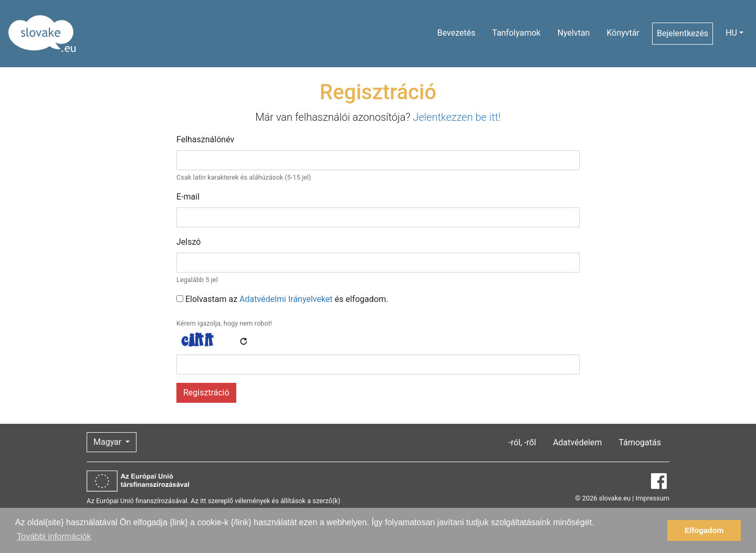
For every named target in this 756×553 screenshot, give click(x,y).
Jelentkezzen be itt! (456, 117)
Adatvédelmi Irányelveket (286, 299)
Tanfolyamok (516, 33)
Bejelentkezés (682, 33)
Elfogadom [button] (704, 530)
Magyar (108, 442)
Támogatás (640, 442)
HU (731, 33)
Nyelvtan (574, 33)
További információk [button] (54, 536)
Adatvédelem (577, 442)
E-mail (188, 197)
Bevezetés (456, 33)
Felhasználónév (205, 139)
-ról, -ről (523, 442)
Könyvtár (623, 33)
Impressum (653, 498)
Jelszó (188, 242)
